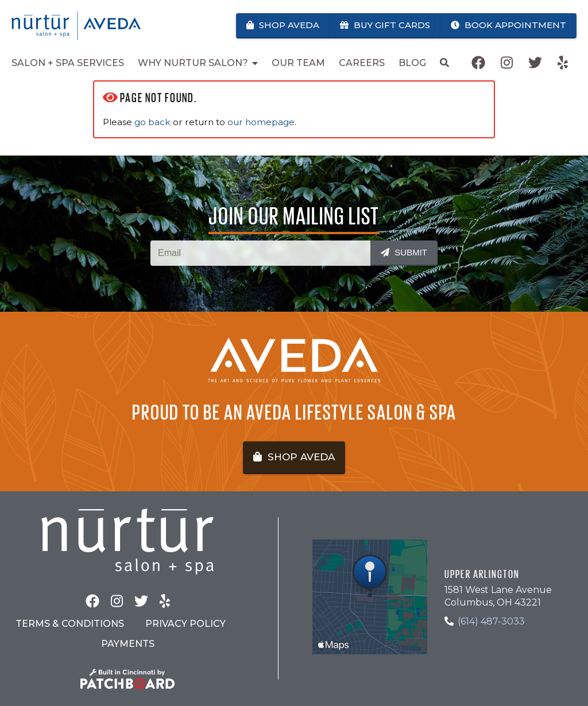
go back (152, 122)
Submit (404, 252)
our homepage (261, 122)
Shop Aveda (283, 25)
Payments (128, 644)
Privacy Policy (185, 624)
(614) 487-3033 (491, 621)
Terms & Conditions (70, 624)
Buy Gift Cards (385, 25)
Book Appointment (508, 25)
